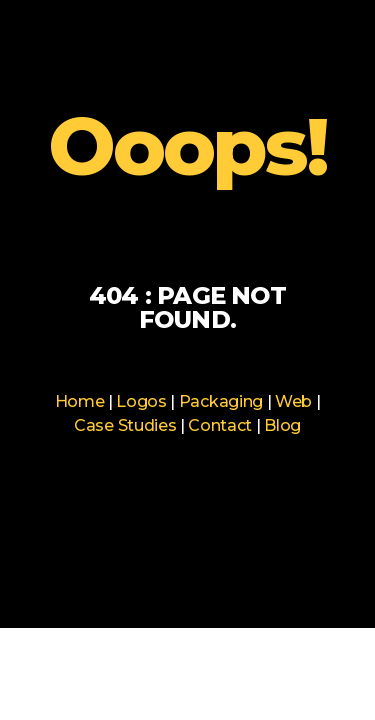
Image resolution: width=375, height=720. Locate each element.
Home (80, 401)
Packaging (221, 401)
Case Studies (125, 425)
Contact (220, 425)
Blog (282, 425)
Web (293, 401)
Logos (141, 401)
